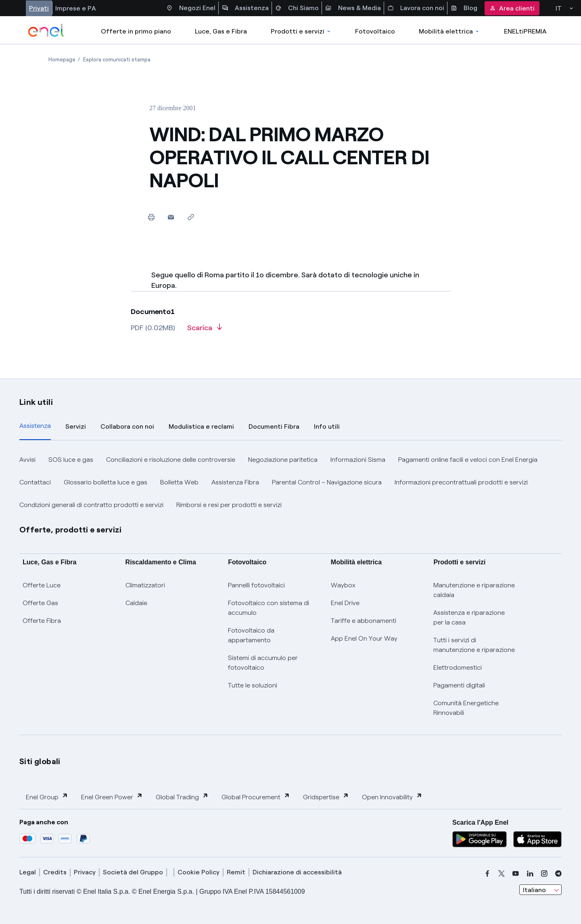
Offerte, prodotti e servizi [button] (71, 530)
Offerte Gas (40, 603)
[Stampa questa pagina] (151, 217)
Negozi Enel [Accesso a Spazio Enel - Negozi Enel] (191, 8)
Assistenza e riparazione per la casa (469, 617)
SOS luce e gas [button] (71, 460)
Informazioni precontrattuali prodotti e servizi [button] (461, 482)
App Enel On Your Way (364, 638)
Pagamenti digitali (459, 685)
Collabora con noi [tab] (127, 426)
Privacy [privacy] (85, 872)
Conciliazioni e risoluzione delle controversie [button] (171, 460)
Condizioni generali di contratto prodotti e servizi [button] (91, 505)
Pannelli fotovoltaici (256, 585)
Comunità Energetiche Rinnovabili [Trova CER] (466, 708)
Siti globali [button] (40, 761)
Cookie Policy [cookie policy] (199, 872)
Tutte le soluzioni (253, 685)
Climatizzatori (145, 585)
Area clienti (512, 8)
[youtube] (516, 874)
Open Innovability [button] (392, 797)
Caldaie (136, 603)
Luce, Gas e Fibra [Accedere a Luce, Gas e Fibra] (221, 31)
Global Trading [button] (182, 797)
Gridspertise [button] (326, 797)
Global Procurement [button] (256, 797)
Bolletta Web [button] (179, 482)
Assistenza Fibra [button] (235, 482)
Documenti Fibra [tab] (274, 426)
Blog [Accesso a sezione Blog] (464, 8)
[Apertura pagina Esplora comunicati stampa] (117, 60)
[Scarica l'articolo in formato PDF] (205, 331)
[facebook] (487, 874)
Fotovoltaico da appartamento (251, 635)
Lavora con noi (416, 8)
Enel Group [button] (47, 797)
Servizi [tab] (76, 426)
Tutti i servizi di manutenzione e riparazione (474, 645)
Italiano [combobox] (534, 890)
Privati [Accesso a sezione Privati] (39, 8)
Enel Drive (345, 603)
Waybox (343, 585)
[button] (171, 217)
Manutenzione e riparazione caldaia (474, 590)
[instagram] (544, 874)
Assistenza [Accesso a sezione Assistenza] (245, 8)
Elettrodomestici (458, 667)
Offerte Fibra (42, 621)
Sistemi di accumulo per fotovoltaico (263, 663)
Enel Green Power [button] (112, 797)
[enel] (46, 30)
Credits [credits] (55, 872)
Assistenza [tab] (35, 426)
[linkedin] (530, 874)
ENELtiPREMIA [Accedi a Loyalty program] (525, 31)
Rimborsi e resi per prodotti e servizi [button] (229, 505)
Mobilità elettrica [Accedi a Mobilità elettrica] (449, 31)
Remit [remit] (236, 872)
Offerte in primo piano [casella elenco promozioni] (136, 31)
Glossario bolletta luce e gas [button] (106, 482)
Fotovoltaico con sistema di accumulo (269, 608)
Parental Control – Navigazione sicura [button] (327, 482)
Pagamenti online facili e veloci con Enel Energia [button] (468, 460)
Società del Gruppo (133, 872)
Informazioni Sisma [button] (358, 460)
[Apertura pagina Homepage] (62, 60)
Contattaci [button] (35, 482)
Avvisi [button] (27, 460)
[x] (502, 874)
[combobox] (540, 890)
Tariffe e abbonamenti (364, 621)
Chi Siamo (297, 8)
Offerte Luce (42, 585)
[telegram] (558, 874)
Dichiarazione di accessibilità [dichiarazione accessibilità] (297, 872)
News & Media (353, 8)
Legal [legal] (28, 872)
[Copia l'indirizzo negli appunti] (191, 217)
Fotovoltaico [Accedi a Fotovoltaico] (375, 31)
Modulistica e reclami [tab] (201, 426)
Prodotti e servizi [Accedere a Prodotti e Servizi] (301, 31)
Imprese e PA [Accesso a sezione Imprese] (76, 8)
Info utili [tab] (327, 426)
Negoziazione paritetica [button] (283, 460)
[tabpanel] (290, 482)
